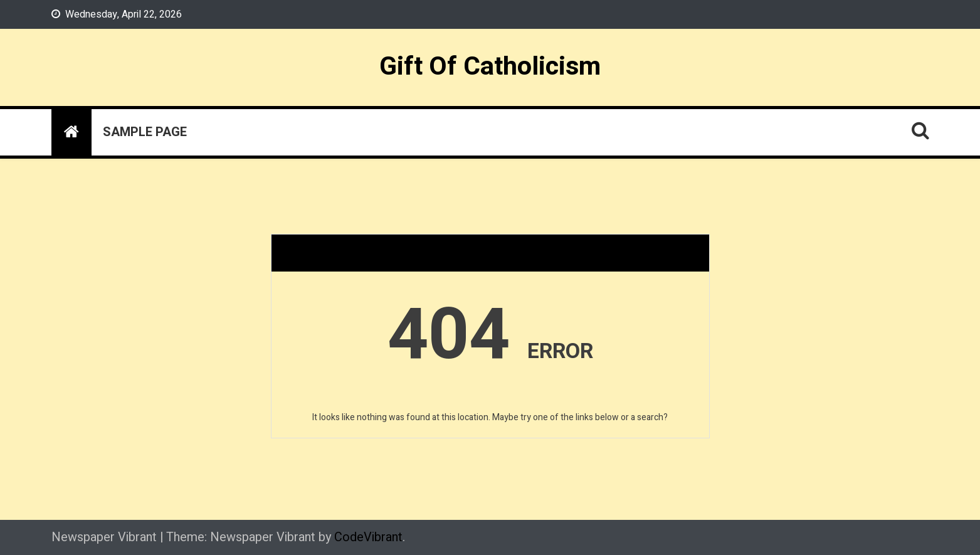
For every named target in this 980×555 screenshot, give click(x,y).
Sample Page (145, 132)
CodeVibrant (368, 537)
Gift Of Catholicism (490, 66)
